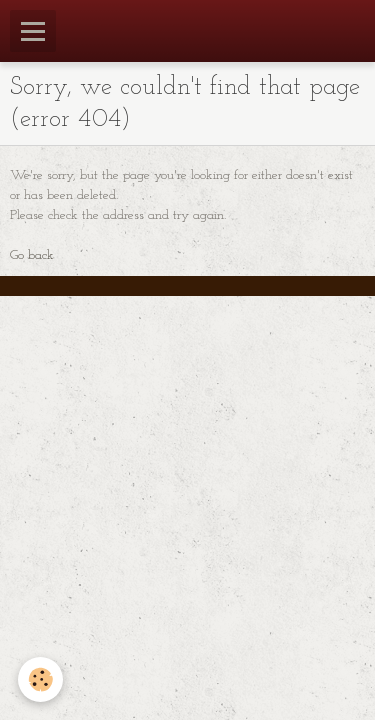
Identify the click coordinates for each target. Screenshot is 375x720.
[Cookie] (40, 679)
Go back (32, 255)
